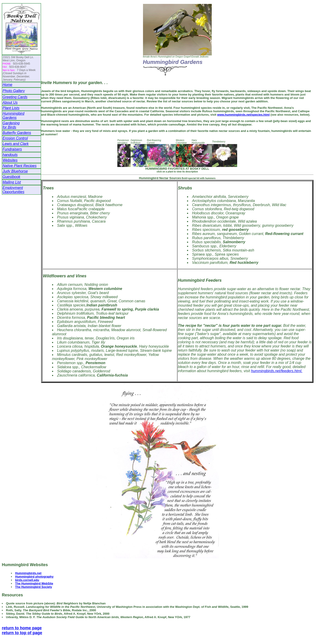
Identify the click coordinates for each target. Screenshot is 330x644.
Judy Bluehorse (15, 171)
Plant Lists (11, 108)
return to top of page (22, 633)
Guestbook (11, 177)
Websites (10, 160)
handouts (10, 155)
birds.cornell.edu (27, 580)
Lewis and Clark (16, 144)
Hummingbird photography (34, 577)
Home (7, 85)
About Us (10, 102)
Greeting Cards (15, 97)
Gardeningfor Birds (11, 125)
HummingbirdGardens (13, 116)
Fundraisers (12, 149)
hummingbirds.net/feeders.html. (277, 371)
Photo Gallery (14, 91)
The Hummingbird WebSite (34, 583)
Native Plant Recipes (20, 166)
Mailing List (12, 182)
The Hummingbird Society (34, 587)
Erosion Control (15, 138)
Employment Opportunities (13, 190)
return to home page (22, 628)
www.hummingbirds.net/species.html (243, 115)
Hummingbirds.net (28, 573)
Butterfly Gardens (17, 133)
